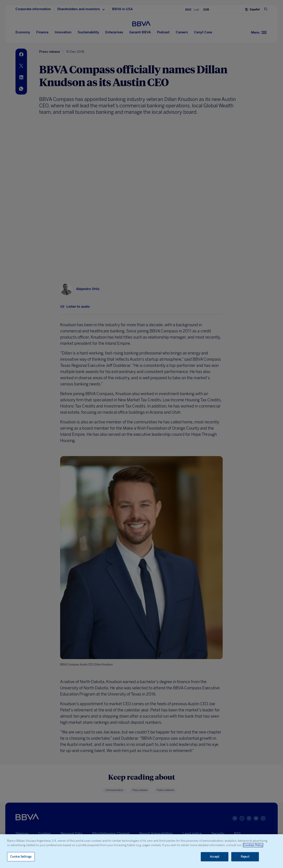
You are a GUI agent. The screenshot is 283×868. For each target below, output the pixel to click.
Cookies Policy (253, 845)
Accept (215, 857)
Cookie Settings (21, 857)
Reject (245, 857)
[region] (141, 851)
